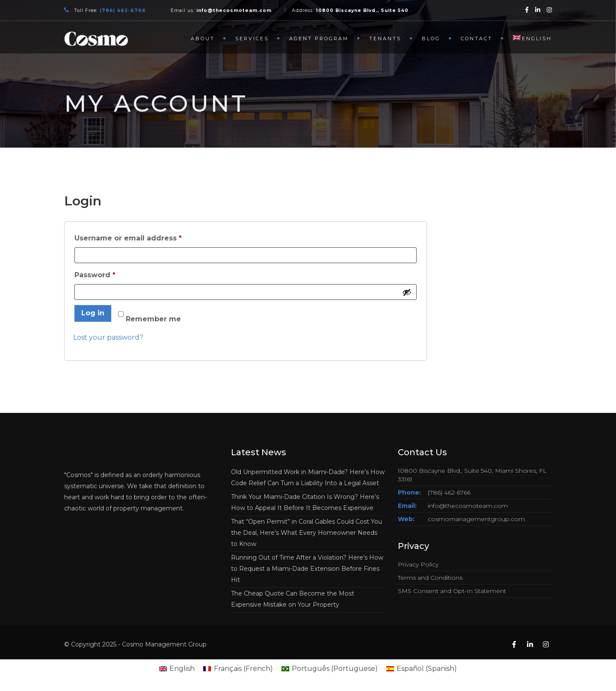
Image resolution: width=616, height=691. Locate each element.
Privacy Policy (418, 564)
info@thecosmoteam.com (468, 506)
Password (112, 274)
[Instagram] (549, 10)
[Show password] (407, 292)
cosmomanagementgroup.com (476, 519)
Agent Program (319, 39)
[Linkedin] (538, 10)
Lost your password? (108, 337)
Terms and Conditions (430, 578)
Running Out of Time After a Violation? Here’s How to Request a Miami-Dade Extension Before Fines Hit (307, 569)
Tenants (385, 39)
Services (252, 39)
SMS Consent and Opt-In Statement (452, 591)
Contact (477, 39)
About (203, 39)
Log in (93, 313)
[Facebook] (527, 10)
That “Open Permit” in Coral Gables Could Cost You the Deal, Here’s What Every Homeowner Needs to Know (307, 533)
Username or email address (145, 237)
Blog (431, 39)
